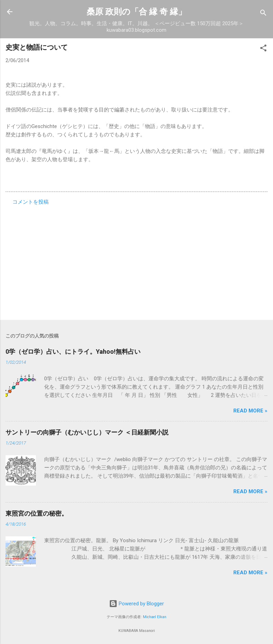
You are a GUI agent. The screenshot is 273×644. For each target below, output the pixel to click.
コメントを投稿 (31, 202)
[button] (263, 49)
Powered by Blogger (136, 604)
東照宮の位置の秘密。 (37, 513)
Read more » (250, 411)
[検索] (263, 14)
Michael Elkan (155, 617)
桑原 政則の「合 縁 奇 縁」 (136, 12)
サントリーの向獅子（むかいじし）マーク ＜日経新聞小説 (87, 432)
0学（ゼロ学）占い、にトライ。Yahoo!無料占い (73, 352)
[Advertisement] (136, 261)
